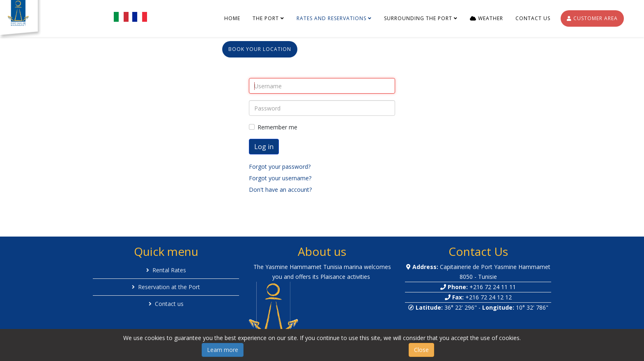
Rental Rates (169, 270)
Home (232, 18)
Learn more (223, 350)
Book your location (260, 49)
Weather (486, 18)
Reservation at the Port (169, 287)
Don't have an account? (280, 190)
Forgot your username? (280, 178)
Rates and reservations (331, 18)
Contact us (533, 18)
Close (421, 350)
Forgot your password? (280, 167)
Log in (264, 147)
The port (266, 18)
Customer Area (592, 18)
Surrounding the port (418, 18)
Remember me (277, 127)
